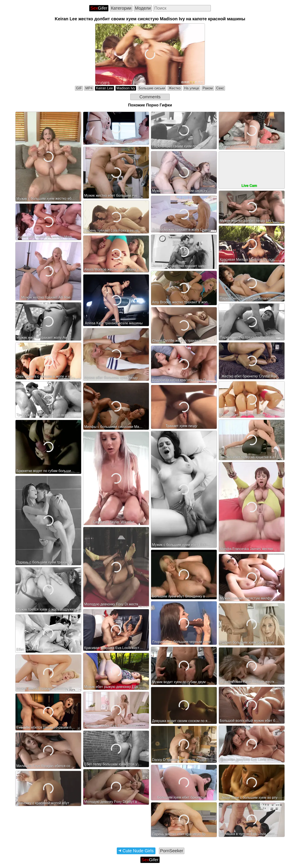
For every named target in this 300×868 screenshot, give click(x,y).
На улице (192, 88)
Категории (121, 8)
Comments (150, 97)
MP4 (89, 88)
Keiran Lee (104, 88)
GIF (79, 88)
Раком (208, 88)
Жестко (175, 88)
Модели (143, 8)
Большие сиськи (152, 88)
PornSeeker (172, 851)
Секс (220, 88)
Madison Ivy (126, 88)
